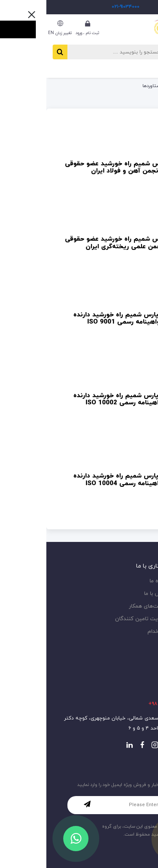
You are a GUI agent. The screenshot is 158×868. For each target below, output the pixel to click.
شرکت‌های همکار (102, 607)
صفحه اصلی (140, 86)
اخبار (147, 594)
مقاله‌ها (143, 581)
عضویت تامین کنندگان (95, 619)
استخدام (111, 632)
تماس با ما (110, 594)
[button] (134, 69)
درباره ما (112, 581)
